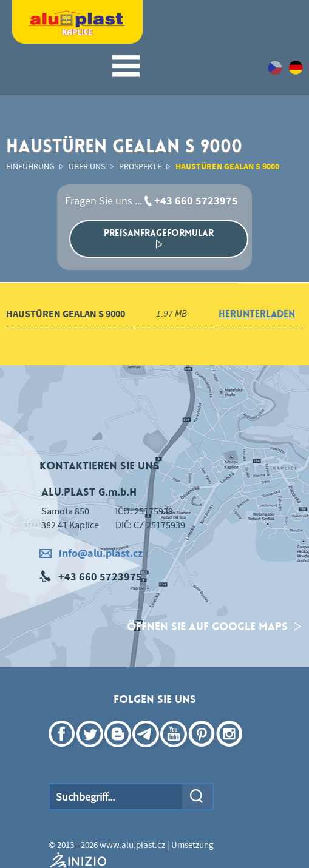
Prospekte (140, 167)
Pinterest (203, 752)
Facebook (63, 752)
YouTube (175, 752)
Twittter (91, 752)
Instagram (231, 752)
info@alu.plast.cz (91, 553)
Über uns (87, 167)
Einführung (30, 167)
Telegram (147, 752)
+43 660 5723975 (196, 201)
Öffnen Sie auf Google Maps (214, 627)
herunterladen (257, 314)
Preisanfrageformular (159, 238)
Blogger (119, 752)
